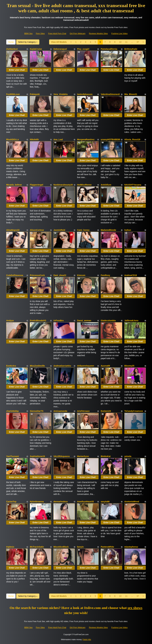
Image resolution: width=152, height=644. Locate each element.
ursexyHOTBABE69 (110, 139)
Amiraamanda (60, 411)
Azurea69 (105, 366)
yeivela (128, 456)
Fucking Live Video (119, 33)
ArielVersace (83, 411)
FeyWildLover (13, 94)
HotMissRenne (84, 185)
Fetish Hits (87, 640)
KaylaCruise (36, 49)
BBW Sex (28, 33)
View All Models (59, 42)
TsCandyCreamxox (134, 411)
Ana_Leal (58, 139)
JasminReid (59, 230)
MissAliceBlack (61, 547)
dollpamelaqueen (85, 366)
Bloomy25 (129, 366)
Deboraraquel (60, 49)
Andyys (10, 321)
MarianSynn (83, 456)
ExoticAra (11, 366)
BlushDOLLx (13, 139)
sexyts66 (105, 502)
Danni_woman (84, 321)
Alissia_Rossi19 (132, 139)
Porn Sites (40, 33)
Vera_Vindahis (60, 94)
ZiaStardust (12, 49)
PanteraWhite (107, 547)
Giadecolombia (108, 321)
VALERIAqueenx (62, 456)
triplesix (10, 547)
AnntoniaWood (132, 502)
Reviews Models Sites (98, 33)
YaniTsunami (13, 456)
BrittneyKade (131, 49)
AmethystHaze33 (85, 502)
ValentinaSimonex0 (110, 94)
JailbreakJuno (131, 321)
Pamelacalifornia (109, 49)
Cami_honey (83, 230)
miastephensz (131, 547)
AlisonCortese (37, 230)
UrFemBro (58, 321)
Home (11, 42)
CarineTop (11, 502)
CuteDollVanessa (15, 275)
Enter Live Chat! (17, 70)
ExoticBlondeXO (38, 321)
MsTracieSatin (37, 547)
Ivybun (128, 230)
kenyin (80, 547)
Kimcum (81, 275)
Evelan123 (106, 411)
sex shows (135, 608)
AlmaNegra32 (13, 230)
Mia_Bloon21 (131, 94)
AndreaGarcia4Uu (62, 366)
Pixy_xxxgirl (83, 49)
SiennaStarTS (37, 411)
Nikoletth (34, 139)
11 (126, 42)
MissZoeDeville (37, 366)
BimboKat (106, 456)
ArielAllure (106, 185)
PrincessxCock (37, 275)
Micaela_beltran (14, 185)
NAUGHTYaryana (133, 185)
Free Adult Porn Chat (57, 33)
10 (120, 42)
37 (138, 42)
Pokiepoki (35, 94)
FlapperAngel (36, 185)
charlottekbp (12, 411)
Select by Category (28, 42)
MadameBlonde (108, 230)
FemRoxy (105, 275)
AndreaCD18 (131, 275)
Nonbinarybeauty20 (63, 185)
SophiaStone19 (37, 456)
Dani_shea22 (60, 275)
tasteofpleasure (85, 94)
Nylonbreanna (37, 502)
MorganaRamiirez (86, 139)
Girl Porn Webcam (77, 33)
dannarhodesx (61, 502)
